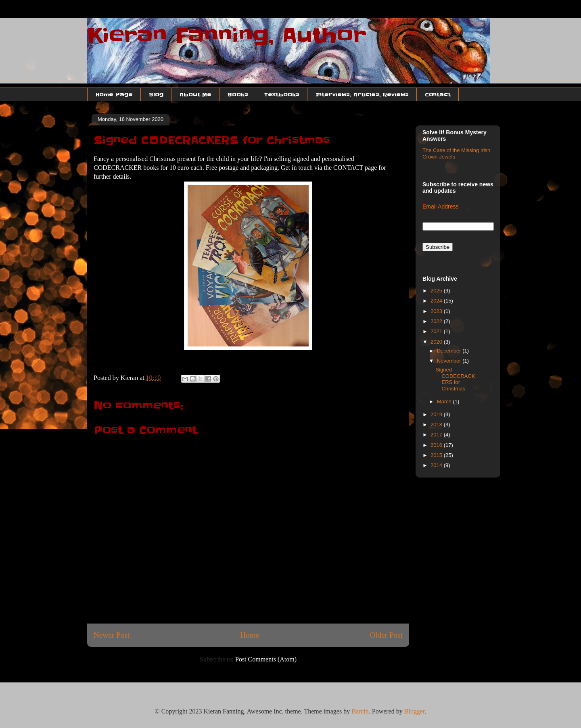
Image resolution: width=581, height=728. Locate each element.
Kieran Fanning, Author (227, 35)
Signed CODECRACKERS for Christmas (455, 379)
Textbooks (282, 94)
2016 (437, 445)
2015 (437, 455)
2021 (437, 331)
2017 (437, 435)
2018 (437, 424)
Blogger (415, 711)
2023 (437, 311)
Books (238, 94)
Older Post (386, 635)
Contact (438, 94)
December (450, 351)
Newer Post (112, 635)
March (445, 402)
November (450, 361)
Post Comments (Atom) (266, 659)
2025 (437, 291)
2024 (437, 301)
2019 (437, 414)
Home (250, 635)
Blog (156, 94)
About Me (195, 94)
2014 (437, 465)
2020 (437, 342)
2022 (437, 321)
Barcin (360, 711)
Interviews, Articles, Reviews (362, 94)
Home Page (114, 94)
